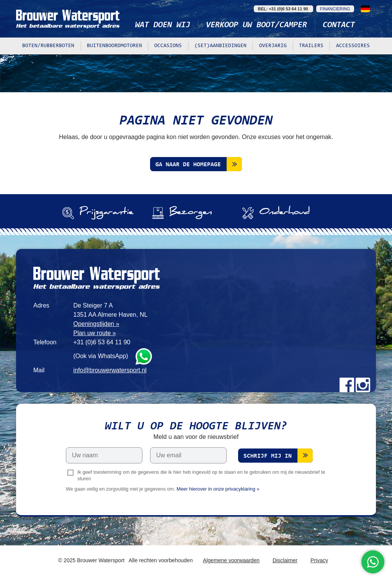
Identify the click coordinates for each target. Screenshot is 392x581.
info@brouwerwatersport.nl (110, 370)
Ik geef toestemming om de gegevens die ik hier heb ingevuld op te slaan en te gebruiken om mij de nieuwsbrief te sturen (201, 475)
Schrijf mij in (268, 456)
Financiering (335, 9)
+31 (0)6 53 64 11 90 (102, 342)
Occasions (168, 46)
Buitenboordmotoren (114, 46)
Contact (339, 25)
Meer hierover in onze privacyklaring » (218, 489)
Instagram (363, 385)
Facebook (347, 385)
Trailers (311, 46)
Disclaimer (285, 560)
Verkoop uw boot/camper (256, 25)
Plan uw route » (94, 333)
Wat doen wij (163, 25)
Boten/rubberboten (48, 46)
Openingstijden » (96, 324)
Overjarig (273, 46)
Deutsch (365, 9)
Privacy (319, 560)
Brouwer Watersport (68, 19)
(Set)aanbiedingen (220, 46)
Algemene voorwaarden (231, 560)
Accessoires (353, 46)
